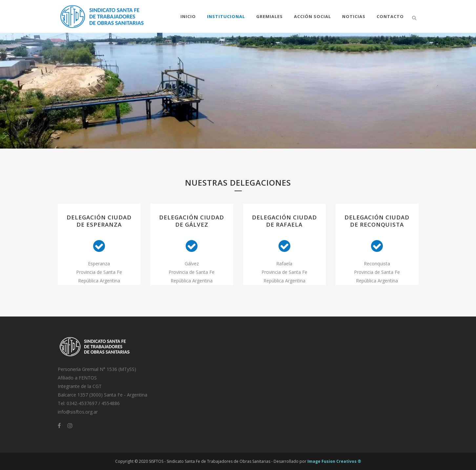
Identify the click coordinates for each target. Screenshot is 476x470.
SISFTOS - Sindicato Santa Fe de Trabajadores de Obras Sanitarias (210, 461)
